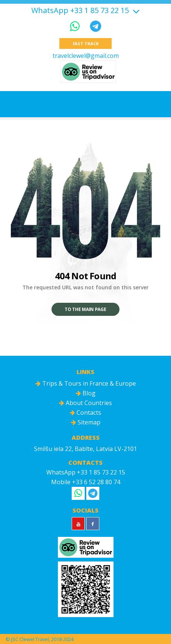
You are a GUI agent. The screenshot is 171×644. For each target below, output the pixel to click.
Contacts (85, 413)
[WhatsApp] (76, 26)
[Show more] (135, 10)
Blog (86, 393)
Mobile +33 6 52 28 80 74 (86, 482)
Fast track (86, 43)
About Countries (85, 403)
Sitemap (86, 422)
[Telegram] (96, 26)
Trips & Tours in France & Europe (86, 383)
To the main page (85, 309)
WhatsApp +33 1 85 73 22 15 (80, 10)
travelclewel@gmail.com (86, 56)
